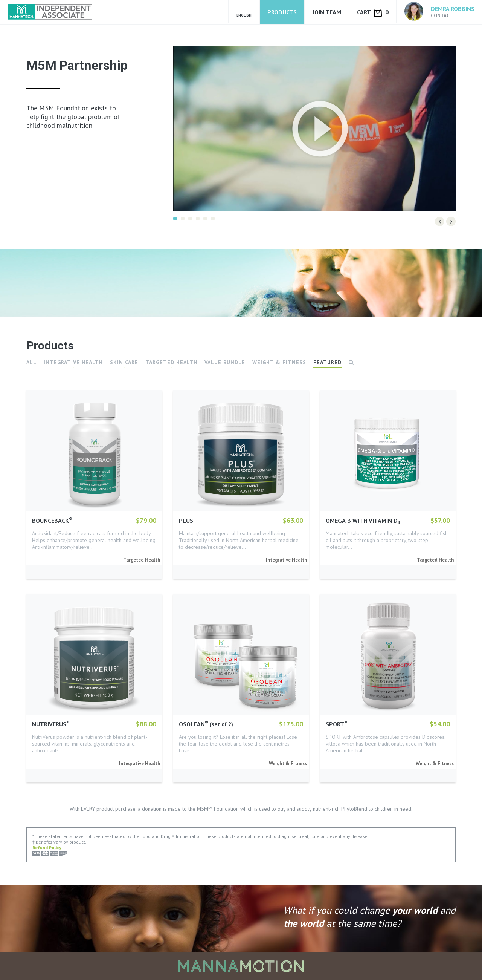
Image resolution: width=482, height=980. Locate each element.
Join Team (327, 12)
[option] (314, 129)
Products (282, 12)
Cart (373, 13)
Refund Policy (47, 848)
